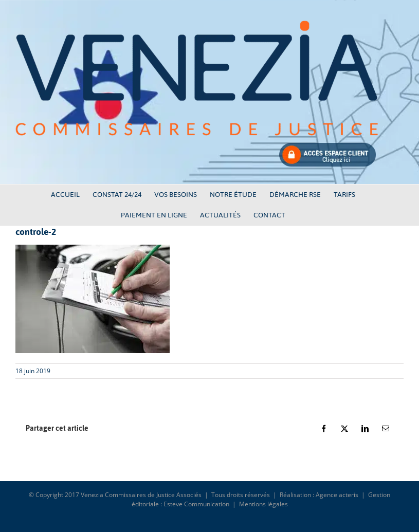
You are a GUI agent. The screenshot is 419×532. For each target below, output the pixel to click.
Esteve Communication (196, 504)
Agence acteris (337, 495)
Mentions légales (263, 504)
